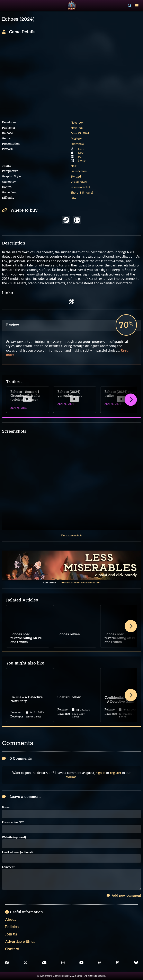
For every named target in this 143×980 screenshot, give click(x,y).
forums (71, 777)
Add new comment (124, 896)
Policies (12, 927)
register (116, 773)
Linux (81, 149)
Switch (82, 161)
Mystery (76, 138)
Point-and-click (81, 187)
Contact (12, 949)
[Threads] (100, 963)
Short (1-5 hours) (82, 192)
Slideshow (77, 144)
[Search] (130, 6)
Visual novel (79, 182)
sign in (101, 773)
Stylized (76, 176)
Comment (8, 867)
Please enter (13, 823)
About (10, 919)
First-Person (79, 171)
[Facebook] (7, 963)
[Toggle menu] (137, 6)
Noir (74, 166)
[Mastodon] (118, 963)
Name (6, 808)
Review (13, 325)
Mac (81, 153)
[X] (25, 963)
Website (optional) (14, 837)
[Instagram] (63, 963)
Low (73, 198)
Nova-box (77, 122)
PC (80, 157)
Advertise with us (20, 942)
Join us (11, 934)
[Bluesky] (136, 963)
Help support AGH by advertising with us (81, 583)
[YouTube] (81, 963)
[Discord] (44, 963)
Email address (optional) (17, 852)
